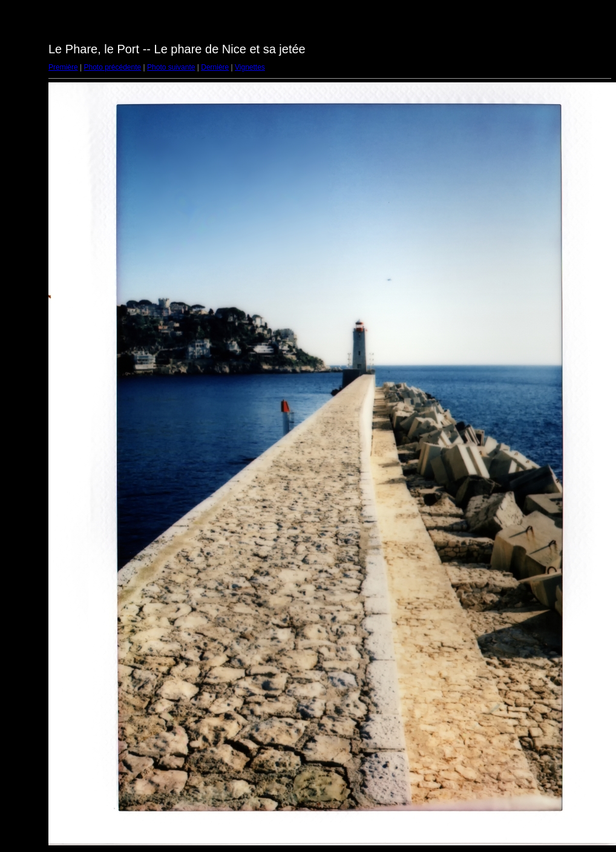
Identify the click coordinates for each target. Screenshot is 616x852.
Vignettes (250, 67)
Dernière (215, 67)
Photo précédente (112, 67)
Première (63, 67)
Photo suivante (171, 67)
